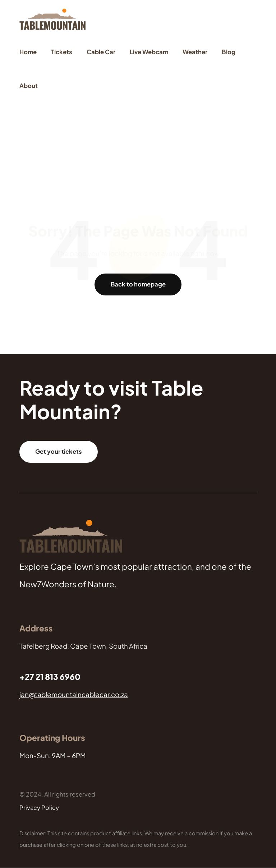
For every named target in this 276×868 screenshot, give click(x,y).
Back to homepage (138, 284)
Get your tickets (59, 452)
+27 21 (32, 677)
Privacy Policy (39, 808)
